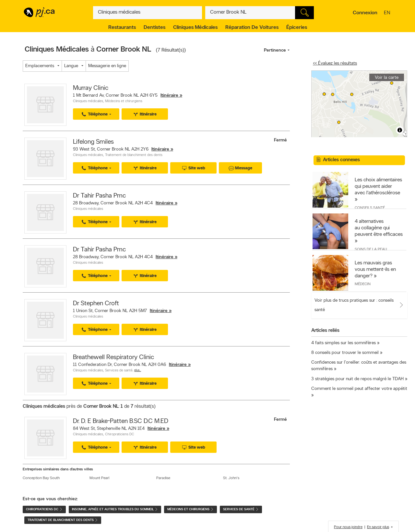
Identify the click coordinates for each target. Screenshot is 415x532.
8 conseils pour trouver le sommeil (345, 353)
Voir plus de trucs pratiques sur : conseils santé (354, 305)
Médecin (363, 284)
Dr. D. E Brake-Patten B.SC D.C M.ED (121, 421)
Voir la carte (387, 78)
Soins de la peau (371, 249)
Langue (71, 66)
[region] (359, 104)
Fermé (281, 140)
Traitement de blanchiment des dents (134, 155)
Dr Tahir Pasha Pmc (99, 196)
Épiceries (297, 28)
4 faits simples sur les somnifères (344, 343)
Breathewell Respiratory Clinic (113, 357)
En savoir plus (378, 527)
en (388, 13)
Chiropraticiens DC (120, 435)
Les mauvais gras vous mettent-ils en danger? (375, 270)
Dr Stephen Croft (96, 304)
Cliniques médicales (195, 28)
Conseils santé (370, 208)
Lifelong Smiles (93, 142)
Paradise (163, 478)
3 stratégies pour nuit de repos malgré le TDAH (357, 379)
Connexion (365, 13)
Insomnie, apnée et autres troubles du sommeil (115, 509)
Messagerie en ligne (107, 66)
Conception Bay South (41, 478)
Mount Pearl (99, 478)
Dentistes (154, 28)
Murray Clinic (91, 88)
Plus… (138, 370)
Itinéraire (169, 96)
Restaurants (122, 28)
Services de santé (119, 371)
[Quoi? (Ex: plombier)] (148, 13)
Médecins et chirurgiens (124, 101)
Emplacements (40, 66)
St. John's (231, 478)
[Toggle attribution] (400, 130)
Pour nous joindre (348, 527)
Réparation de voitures (252, 28)
